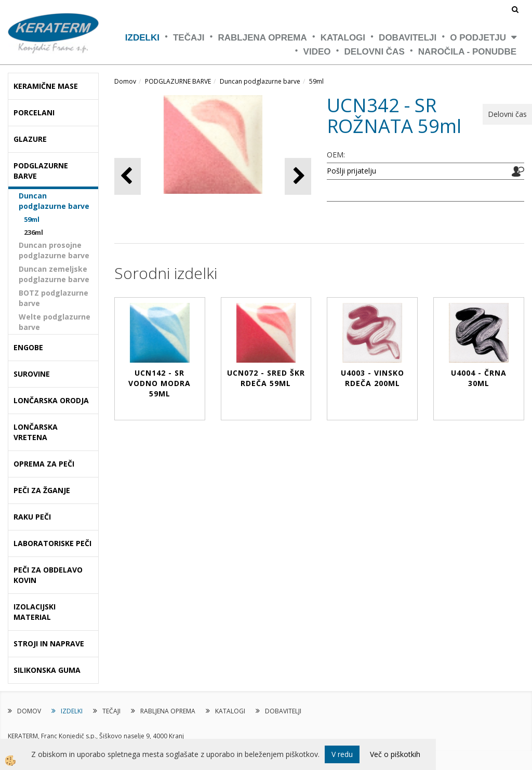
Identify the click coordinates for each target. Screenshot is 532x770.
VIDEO (317, 52)
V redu (342, 754)
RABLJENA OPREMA (262, 38)
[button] (298, 176)
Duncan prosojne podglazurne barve (54, 250)
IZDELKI (142, 38)
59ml (32, 219)
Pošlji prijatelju (351, 171)
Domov (125, 81)
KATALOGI (343, 38)
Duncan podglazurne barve (54, 201)
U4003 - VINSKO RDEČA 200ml (373, 378)
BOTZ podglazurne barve (54, 298)
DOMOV (29, 711)
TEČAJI (189, 38)
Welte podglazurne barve (55, 322)
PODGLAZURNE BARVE (178, 81)
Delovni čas (375, 52)
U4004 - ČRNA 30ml (479, 378)
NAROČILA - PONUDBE (467, 52)
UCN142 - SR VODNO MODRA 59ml (159, 383)
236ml (34, 232)
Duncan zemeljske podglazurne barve (54, 274)
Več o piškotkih (395, 754)
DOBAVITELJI (408, 38)
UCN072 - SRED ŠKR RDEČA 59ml (266, 378)
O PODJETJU (478, 38)
